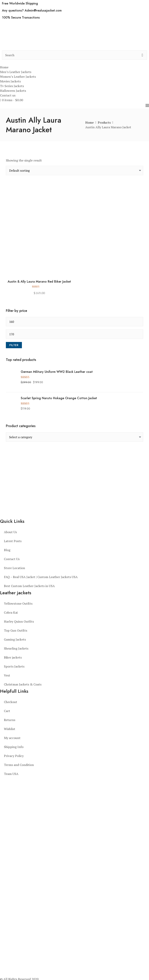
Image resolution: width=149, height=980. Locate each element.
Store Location (14, 568)
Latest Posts (13, 541)
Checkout (11, 702)
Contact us (8, 95)
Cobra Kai (11, 612)
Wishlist (10, 729)
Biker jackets (13, 657)
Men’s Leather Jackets (16, 72)
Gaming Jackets (15, 639)
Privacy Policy (14, 756)
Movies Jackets (10, 81)
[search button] (142, 55)
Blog (7, 550)
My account (12, 738)
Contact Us (12, 559)
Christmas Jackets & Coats (23, 684)
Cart (7, 711)
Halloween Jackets (13, 91)
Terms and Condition (19, 765)
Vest (7, 675)
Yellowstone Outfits (18, 603)
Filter (14, 345)
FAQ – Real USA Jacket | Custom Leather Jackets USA (41, 577)
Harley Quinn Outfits (19, 621)
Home (4, 67)
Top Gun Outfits (16, 630)
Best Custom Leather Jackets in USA (29, 586)
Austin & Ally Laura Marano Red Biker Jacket (39, 282)
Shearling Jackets (16, 648)
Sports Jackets (14, 666)
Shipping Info (14, 747)
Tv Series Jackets (12, 86)
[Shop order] (74, 170)
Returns (10, 720)
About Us (10, 532)
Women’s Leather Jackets (18, 77)
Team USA (11, 774)
